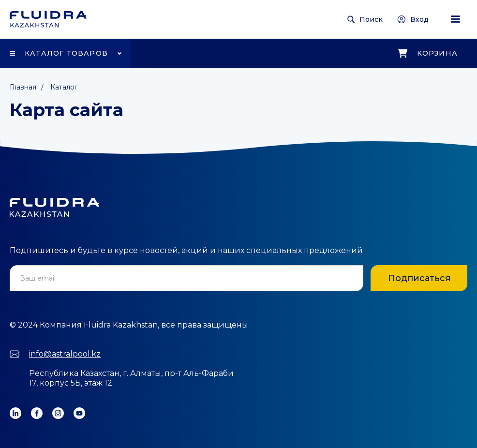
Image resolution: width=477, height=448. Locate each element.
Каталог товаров (66, 53)
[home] (48, 19)
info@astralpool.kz (65, 354)
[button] (455, 19)
